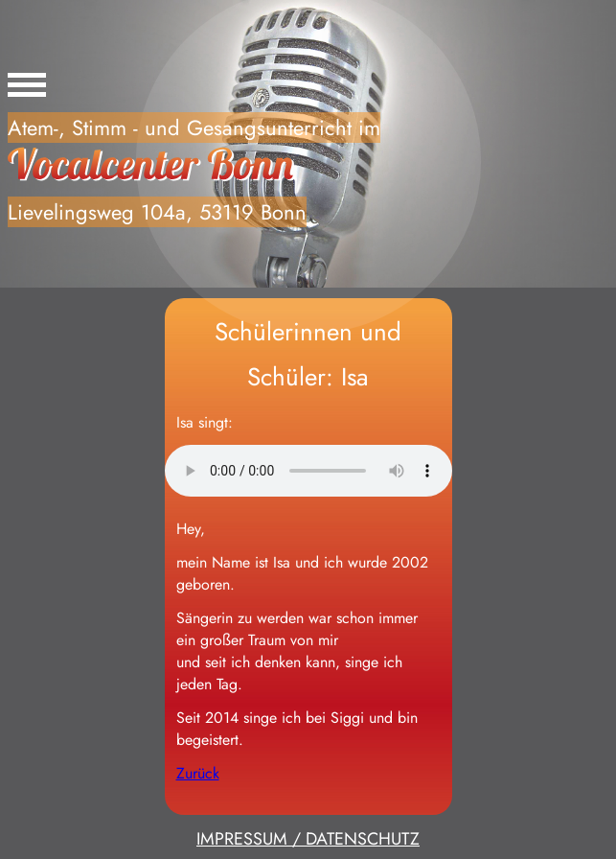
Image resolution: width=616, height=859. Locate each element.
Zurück (198, 773)
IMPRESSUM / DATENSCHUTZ (308, 839)
